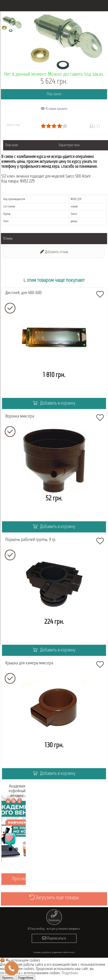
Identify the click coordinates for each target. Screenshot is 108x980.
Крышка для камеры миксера (29, 663)
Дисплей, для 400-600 (23, 293)
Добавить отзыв (54, 252)
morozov (71, 952)
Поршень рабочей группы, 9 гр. (31, 540)
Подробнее (70, 973)
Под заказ (54, 94)
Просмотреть (24, 879)
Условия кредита (54, 109)
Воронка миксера (20, 416)
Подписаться (54, 938)
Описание (12, 145)
